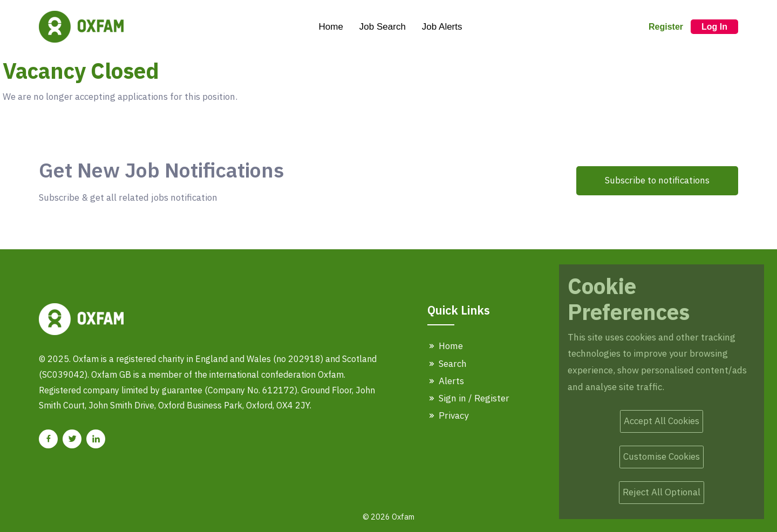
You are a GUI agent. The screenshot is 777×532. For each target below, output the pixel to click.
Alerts (446, 381)
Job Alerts (442, 27)
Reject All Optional (662, 492)
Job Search (383, 27)
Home (330, 27)
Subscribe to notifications (657, 180)
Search (447, 364)
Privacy (448, 415)
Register (666, 27)
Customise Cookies (662, 456)
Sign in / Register (468, 398)
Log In (714, 27)
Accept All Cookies (662, 421)
